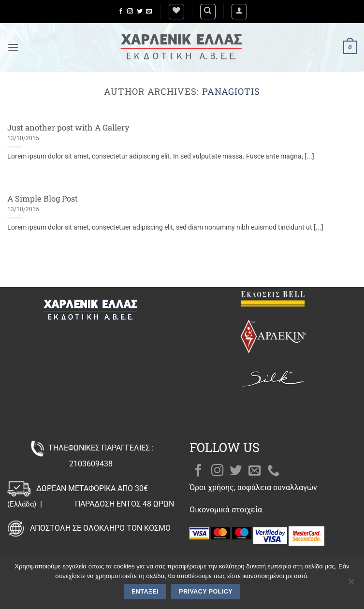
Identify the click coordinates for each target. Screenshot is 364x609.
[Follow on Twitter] (140, 12)
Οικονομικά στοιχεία (226, 510)
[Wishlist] (176, 12)
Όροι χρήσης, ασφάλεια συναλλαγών (253, 487)
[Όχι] (351, 584)
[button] (239, 12)
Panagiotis (231, 91)
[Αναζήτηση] (208, 12)
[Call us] (274, 471)
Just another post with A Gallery (68, 127)
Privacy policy (206, 592)
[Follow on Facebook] (121, 12)
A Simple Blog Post (43, 198)
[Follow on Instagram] (130, 12)
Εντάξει (145, 592)
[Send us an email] (149, 12)
